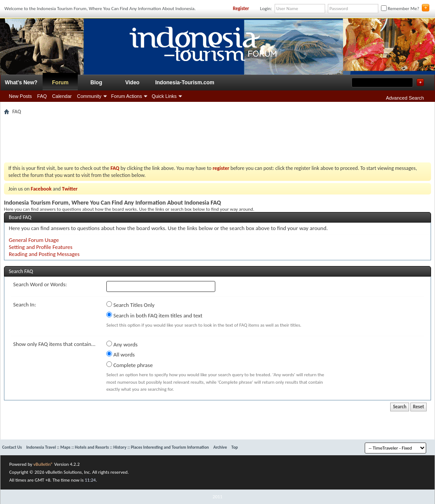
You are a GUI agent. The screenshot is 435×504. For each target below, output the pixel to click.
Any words (122, 344)
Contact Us (12, 447)
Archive (220, 447)
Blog (96, 83)
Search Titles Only (130, 305)
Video (132, 83)
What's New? (21, 83)
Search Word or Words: (40, 284)
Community (89, 96)
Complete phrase (130, 365)
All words (121, 354)
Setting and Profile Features (41, 247)
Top (235, 447)
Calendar (62, 96)
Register (241, 9)
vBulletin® (43, 464)
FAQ (42, 96)
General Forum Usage (34, 240)
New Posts (20, 96)
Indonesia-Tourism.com (185, 83)
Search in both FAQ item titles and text (154, 315)
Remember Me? (400, 9)
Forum (60, 83)
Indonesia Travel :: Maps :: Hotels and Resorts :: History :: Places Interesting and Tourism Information (118, 447)
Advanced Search (405, 98)
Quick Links (164, 96)
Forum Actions (127, 96)
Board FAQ (20, 217)
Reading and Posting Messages (44, 254)
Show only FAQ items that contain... (54, 344)
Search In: (25, 304)
